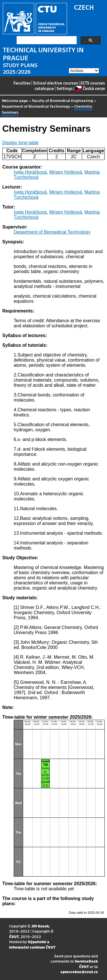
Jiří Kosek (40, 926)
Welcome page (15, 100)
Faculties (22, 83)
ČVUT (14, 936)
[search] (46, 40)
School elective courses (55, 83)
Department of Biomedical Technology (36, 106)
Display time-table (20, 143)
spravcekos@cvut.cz (79, 972)
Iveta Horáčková (30, 172)
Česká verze (90, 88)
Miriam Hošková (66, 172)
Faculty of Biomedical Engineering (62, 100)
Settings (65, 88)
